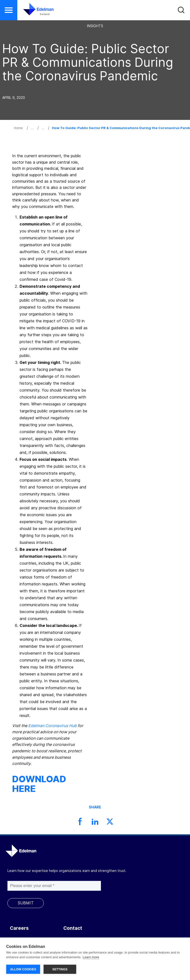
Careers (19, 928)
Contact (73, 928)
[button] (9, 10)
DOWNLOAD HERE (39, 784)
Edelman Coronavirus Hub (52, 726)
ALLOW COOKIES (23, 969)
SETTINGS (60, 969)
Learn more (91, 957)
